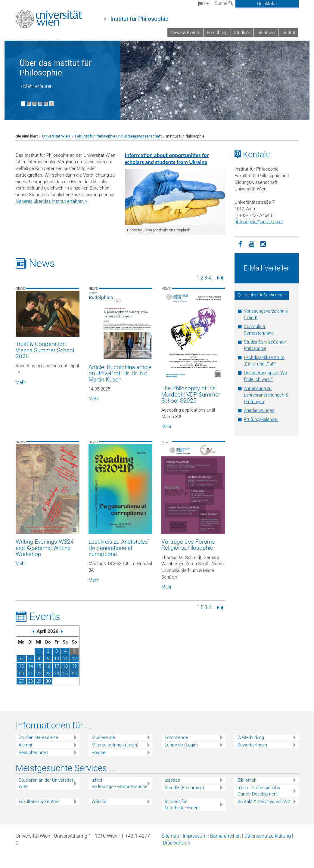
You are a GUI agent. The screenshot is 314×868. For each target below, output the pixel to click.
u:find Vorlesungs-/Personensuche (119, 783)
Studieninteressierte (38, 737)
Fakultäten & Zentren (39, 802)
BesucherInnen (33, 752)
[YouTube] (252, 243)
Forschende (176, 737)
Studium (242, 32)
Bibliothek (247, 780)
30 (48, 681)
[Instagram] (263, 243)
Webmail (100, 802)
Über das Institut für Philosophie (56, 68)
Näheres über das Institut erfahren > (51, 201)
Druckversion (177, 843)
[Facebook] (240, 243)
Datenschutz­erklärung (268, 836)
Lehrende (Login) (181, 745)
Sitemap (170, 836)
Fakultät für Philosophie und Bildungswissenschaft (118, 136)
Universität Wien (56, 136)
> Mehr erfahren (36, 86)
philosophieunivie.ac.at (259, 222)
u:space (172, 780)
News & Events (185, 32)
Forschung (217, 32)
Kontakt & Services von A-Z (264, 802)
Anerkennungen (259, 410)
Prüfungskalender (261, 419)
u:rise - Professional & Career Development (259, 791)
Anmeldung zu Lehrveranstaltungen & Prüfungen (266, 395)
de (204, 4)
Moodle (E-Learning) (184, 788)
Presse (98, 752)
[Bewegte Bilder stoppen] (52, 104)
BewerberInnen (252, 745)
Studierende (103, 737)
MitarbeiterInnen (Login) (115, 745)
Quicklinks (267, 4)
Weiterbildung (251, 737)
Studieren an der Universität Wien (46, 783)
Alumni (25, 745)
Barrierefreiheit (225, 836)
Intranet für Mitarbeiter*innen (182, 805)
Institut (288, 32)
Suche (224, 3)
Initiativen (266, 32)
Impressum (195, 836)
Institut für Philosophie (139, 19)
